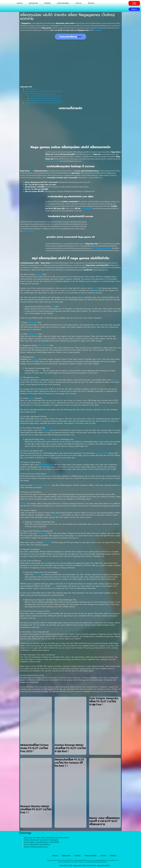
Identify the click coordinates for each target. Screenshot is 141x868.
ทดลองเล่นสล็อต (63, 3)
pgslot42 (48, 439)
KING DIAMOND (44, 345)
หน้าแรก (20, 3)
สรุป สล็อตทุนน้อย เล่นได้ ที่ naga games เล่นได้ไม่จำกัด (43, 103)
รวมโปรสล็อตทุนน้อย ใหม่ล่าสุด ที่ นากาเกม (41, 94)
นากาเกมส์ (98, 30)
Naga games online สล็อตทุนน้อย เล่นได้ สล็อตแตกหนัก (44, 91)
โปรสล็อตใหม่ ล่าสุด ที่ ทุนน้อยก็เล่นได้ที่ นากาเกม (45, 98)
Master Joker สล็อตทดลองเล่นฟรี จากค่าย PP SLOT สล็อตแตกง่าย (104, 821)
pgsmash (39, 274)
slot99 (95, 288)
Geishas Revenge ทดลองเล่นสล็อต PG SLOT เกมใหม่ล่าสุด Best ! (70, 748)
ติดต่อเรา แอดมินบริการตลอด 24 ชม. (36, 847)
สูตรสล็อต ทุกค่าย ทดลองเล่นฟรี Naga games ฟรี (46, 100)
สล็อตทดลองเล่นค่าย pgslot (102, 248)
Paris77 (32, 398)
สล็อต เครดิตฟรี (29, 231)
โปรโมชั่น (47, 3)
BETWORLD (47, 542)
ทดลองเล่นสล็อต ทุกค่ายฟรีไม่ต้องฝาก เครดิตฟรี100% (41, 842)
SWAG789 (37, 575)
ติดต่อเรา (91, 3)
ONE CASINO (33, 322)
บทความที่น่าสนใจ (30, 89)
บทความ (79, 3)
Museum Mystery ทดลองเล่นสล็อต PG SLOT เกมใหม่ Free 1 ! (36, 809)
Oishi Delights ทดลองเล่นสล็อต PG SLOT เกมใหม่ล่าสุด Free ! (104, 701)
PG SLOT (35, 359)
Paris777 (115, 380)
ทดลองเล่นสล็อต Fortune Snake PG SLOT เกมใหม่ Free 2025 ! (34, 748)
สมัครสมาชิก (33, 3)
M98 (53, 306)
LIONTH (53, 586)
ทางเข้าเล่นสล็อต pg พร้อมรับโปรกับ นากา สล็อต (45, 96)
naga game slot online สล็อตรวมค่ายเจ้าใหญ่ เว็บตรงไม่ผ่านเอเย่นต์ (46, 838)
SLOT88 (23, 504)
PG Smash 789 (33, 334)
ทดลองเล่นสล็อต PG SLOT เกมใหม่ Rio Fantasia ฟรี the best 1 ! (69, 763)
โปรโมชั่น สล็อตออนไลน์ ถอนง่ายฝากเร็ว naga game (41, 840)
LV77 (41, 371)
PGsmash (46, 430)
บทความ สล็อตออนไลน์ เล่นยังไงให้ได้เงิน (37, 844)
